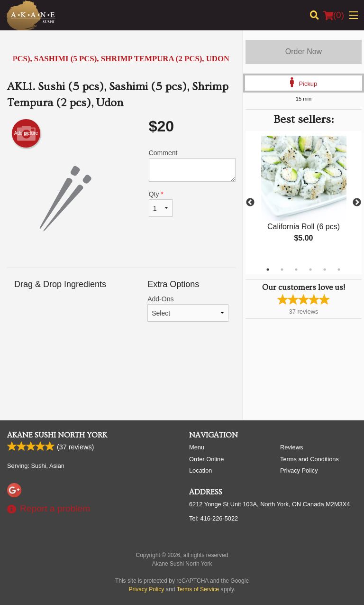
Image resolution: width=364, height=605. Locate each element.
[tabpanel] (304, 197)
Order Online (206, 459)
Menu (197, 447)
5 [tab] (325, 270)
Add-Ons (188, 308)
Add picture (26, 133)
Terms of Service (198, 589)
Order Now (304, 51)
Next (357, 203)
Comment (192, 165)
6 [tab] (339, 270)
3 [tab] (296, 270)
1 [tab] (268, 270)
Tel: (214, 518)
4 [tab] (310, 270)
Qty (161, 204)
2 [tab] (282, 270)
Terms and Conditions (309, 459)
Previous (250, 203)
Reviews (291, 447)
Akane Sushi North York (57, 435)
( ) (334, 15)
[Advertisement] (121, 374)
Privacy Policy (299, 470)
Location (200, 470)
